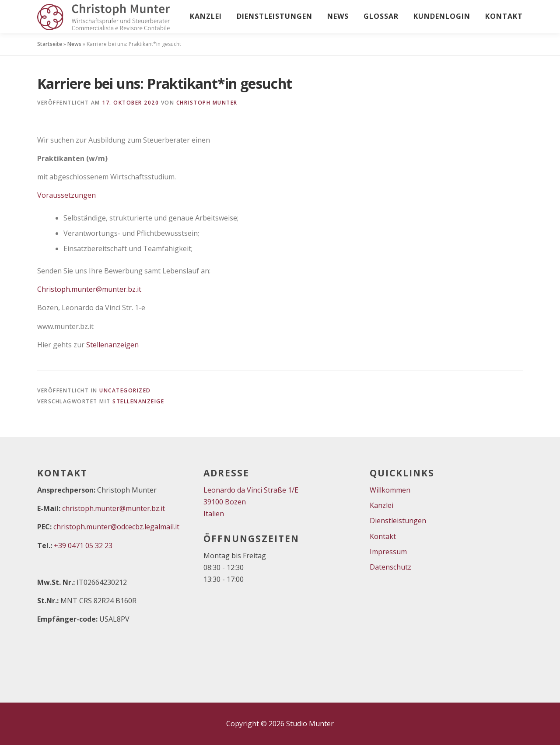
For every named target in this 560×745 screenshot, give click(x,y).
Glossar (381, 16)
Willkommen (390, 490)
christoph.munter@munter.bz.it (114, 508)
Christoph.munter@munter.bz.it (89, 289)
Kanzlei (206, 16)
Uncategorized (125, 390)
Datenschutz (390, 567)
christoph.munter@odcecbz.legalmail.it (116, 527)
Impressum (388, 552)
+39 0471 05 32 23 (83, 546)
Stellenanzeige (138, 401)
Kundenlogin (442, 16)
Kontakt (504, 16)
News (338, 16)
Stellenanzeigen (112, 345)
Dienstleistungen (275, 16)
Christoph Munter (207, 103)
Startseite (50, 44)
